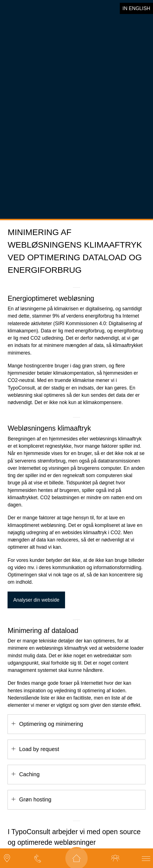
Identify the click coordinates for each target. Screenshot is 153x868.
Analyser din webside (36, 592)
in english (136, 8)
